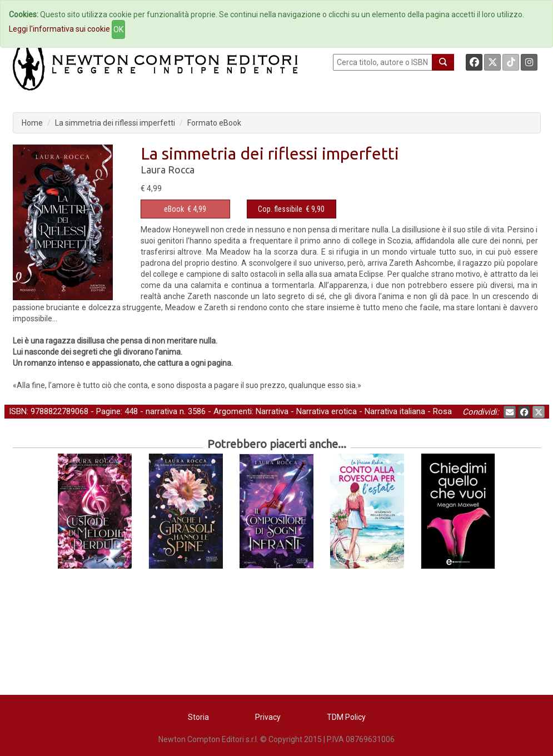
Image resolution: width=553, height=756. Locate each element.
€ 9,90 (291, 209)
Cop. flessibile (280, 209)
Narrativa (272, 411)
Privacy (268, 717)
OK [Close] (118, 29)
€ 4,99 (185, 209)
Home (32, 123)
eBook (174, 209)
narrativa (161, 411)
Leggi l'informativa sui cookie (59, 29)
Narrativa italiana (395, 411)
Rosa (442, 411)
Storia (198, 717)
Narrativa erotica (327, 411)
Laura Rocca (168, 170)
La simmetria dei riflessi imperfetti (115, 123)
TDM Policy (346, 717)
